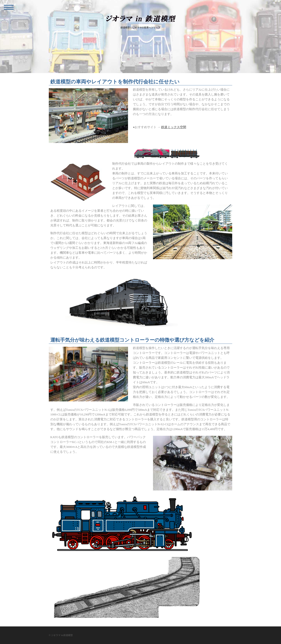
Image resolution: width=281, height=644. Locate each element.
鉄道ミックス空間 (174, 127)
